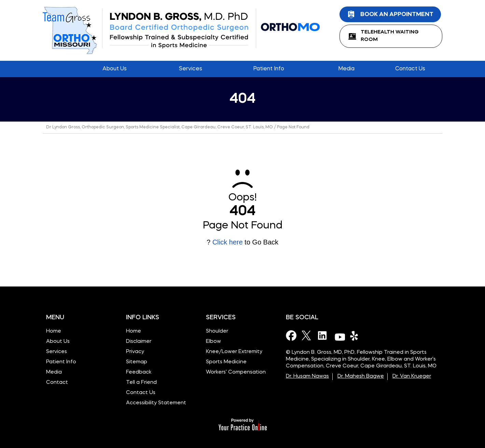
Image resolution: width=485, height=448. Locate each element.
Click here (228, 242)
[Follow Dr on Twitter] (307, 335)
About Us (58, 342)
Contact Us (141, 393)
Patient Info (61, 362)
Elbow (213, 342)
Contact (57, 383)
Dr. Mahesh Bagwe (361, 376)
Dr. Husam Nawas (307, 376)
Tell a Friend (141, 383)
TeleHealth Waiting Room (390, 36)
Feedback (139, 372)
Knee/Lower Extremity (234, 352)
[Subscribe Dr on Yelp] (356, 335)
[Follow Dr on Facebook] (291, 335)
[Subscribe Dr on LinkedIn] (323, 335)
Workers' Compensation (236, 372)
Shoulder (217, 331)
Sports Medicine (226, 362)
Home (57, 69)
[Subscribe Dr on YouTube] (339, 335)
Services (57, 352)
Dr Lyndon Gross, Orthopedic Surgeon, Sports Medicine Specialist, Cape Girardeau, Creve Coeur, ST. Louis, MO (160, 127)
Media (54, 372)
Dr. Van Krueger (412, 376)
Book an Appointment (397, 14)
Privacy (135, 352)
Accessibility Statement (156, 403)
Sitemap (137, 362)
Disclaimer (139, 342)
